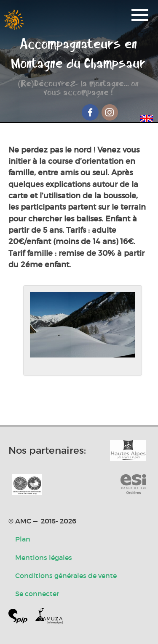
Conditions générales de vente (66, 576)
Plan (23, 539)
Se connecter (37, 594)
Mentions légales (44, 557)
